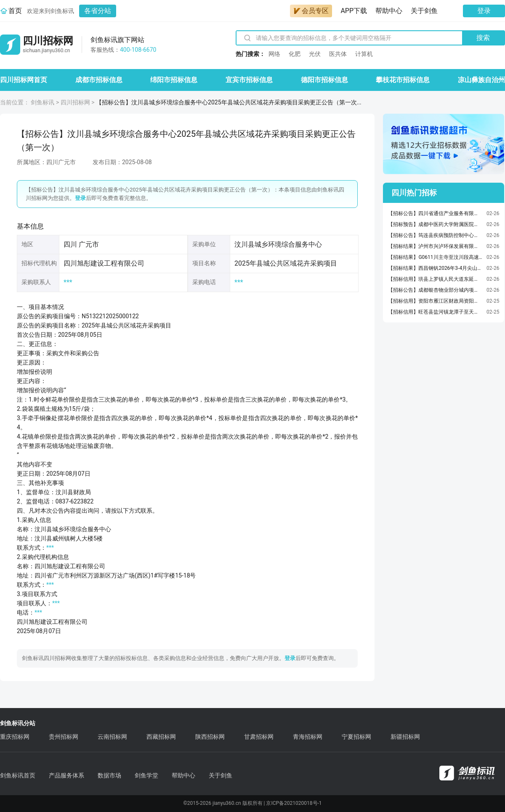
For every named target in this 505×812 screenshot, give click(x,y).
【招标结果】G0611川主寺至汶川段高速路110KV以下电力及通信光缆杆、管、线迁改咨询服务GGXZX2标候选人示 (435, 257)
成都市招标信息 (99, 80)
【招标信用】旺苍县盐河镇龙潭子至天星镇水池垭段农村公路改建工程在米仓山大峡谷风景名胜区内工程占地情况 (435, 312)
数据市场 (109, 775)
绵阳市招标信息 (174, 80)
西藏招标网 (161, 737)
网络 (274, 54)
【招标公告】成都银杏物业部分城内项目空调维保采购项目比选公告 (435, 290)
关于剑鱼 (424, 11)
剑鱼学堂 (146, 775)
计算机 (364, 54)
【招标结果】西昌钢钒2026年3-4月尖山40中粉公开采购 (435, 268)
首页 (15, 11)
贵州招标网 (64, 737)
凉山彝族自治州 (481, 80)
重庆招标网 (15, 737)
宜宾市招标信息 (249, 80)
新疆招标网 (405, 737)
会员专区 (311, 11)
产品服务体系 (66, 775)
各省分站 (98, 11)
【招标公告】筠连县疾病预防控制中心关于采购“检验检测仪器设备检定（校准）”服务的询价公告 (435, 235)
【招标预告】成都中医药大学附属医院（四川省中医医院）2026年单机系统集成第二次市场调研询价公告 (435, 224)
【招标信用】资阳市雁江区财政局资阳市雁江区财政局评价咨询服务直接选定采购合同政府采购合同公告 (435, 301)
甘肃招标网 (259, 737)
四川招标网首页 (24, 80)
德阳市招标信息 (324, 80)
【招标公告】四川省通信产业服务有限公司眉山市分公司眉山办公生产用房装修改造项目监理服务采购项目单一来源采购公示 (435, 213)
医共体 (338, 54)
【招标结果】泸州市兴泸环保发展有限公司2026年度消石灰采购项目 (435, 246)
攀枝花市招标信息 (403, 80)
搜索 (483, 38)
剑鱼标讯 (43, 102)
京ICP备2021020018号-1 (294, 803)
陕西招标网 (210, 737)
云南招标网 (112, 737)
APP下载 (354, 11)
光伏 (315, 54)
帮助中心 (389, 11)
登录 (484, 11)
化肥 (295, 54)
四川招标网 (75, 102)
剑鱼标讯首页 (18, 775)
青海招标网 (308, 737)
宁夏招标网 (356, 737)
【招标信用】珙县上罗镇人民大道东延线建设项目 (435, 279)
